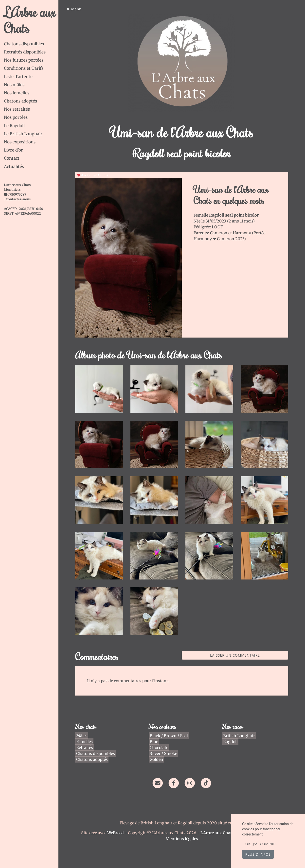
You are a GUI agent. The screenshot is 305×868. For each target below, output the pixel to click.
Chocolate (160, 741)
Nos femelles (17, 93)
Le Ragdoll (14, 126)
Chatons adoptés (20, 101)
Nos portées (16, 117)
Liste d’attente (18, 77)
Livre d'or (13, 150)
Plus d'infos (258, 854)
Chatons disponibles (24, 44)
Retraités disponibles (25, 52)
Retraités (87, 741)
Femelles (87, 735)
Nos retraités (17, 109)
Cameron (221, 233)
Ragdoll (230, 735)
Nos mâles (14, 85)
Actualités (14, 167)
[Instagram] (191, 777)
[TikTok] (207, 777)
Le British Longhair (23, 134)
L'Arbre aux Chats (30, 20)
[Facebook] (175, 777)
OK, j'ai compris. (262, 844)
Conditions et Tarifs (24, 68)
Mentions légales (183, 833)
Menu (80, 9)
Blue (155, 735)
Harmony (244, 233)
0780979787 (17, 195)
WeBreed (117, 827)
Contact (12, 158)
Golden (158, 753)
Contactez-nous (17, 199)
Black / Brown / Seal (170, 729)
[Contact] (159, 777)
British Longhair (239, 729)
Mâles (84, 729)
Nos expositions (20, 142)
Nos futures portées (24, 60)
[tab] (33, 44)
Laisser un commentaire (236, 649)
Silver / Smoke (165, 747)
